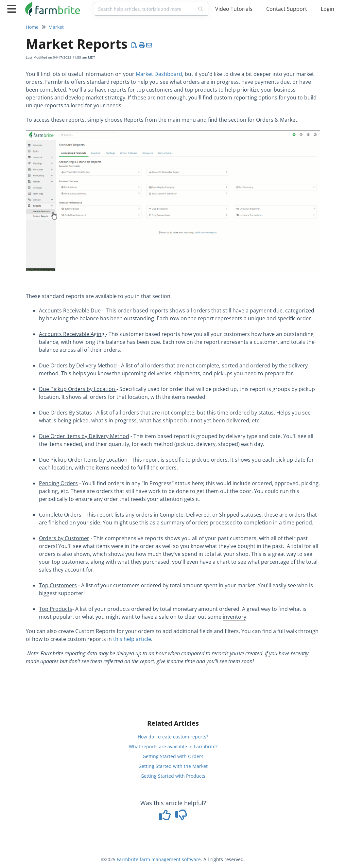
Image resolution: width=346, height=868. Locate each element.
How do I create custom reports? (173, 737)
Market (56, 27)
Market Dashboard (159, 74)
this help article (132, 639)
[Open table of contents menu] (13, 8)
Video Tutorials (234, 9)
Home (32, 27)
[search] (144, 9)
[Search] (201, 9)
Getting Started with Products (173, 776)
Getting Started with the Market (173, 766)
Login (328, 9)
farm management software (170, 859)
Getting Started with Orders (173, 756)
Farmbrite (128, 859)
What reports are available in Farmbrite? (173, 746)
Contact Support (287, 9)
